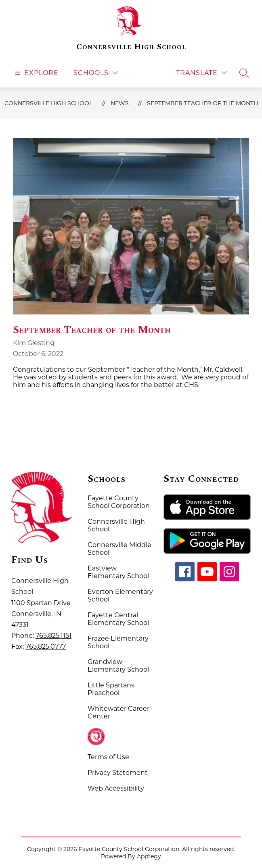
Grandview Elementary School (118, 666)
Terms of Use (108, 757)
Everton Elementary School (120, 595)
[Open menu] (36, 73)
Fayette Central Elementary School (118, 619)
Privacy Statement (118, 773)
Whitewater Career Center (118, 712)
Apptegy (149, 856)
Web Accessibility (116, 788)
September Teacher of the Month (202, 103)
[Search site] (244, 73)
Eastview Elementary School (118, 572)
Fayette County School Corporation (119, 502)
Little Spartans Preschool (111, 689)
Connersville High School (48, 103)
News (120, 103)
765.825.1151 (53, 636)
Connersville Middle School (119, 549)
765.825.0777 (46, 646)
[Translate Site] (201, 73)
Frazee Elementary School (118, 642)
